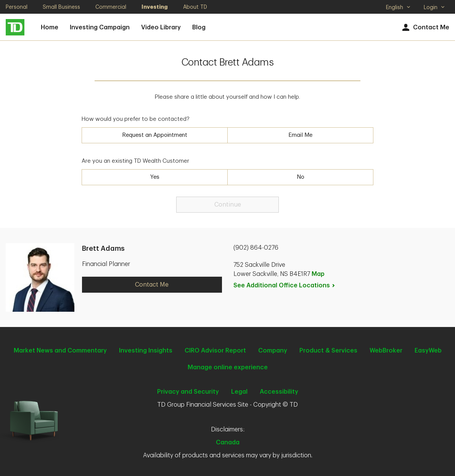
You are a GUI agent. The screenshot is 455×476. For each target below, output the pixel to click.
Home (50, 27)
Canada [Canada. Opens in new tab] (228, 442)
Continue (228, 205)
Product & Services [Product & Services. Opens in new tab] (328, 351)
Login (434, 7)
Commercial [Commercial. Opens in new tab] (111, 7)
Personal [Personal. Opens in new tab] (17, 7)
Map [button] (318, 274)
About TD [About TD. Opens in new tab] (195, 7)
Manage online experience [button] (228, 367)
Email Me (300, 135)
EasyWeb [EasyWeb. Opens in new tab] (428, 351)
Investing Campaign (100, 27)
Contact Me (425, 28)
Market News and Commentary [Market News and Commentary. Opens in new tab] (60, 351)
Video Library (161, 27)
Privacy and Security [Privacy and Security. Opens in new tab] (188, 392)
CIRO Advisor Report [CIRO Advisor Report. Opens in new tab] (215, 351)
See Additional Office (285, 285)
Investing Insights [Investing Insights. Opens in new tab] (146, 351)
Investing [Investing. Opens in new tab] (155, 7)
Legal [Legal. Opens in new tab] (239, 392)
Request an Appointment (155, 135)
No (301, 177)
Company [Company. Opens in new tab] (273, 351)
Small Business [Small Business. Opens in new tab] (61, 7)
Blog (199, 27)
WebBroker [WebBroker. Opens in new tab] (386, 351)
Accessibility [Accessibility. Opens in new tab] (279, 392)
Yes (155, 177)
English (398, 8)
